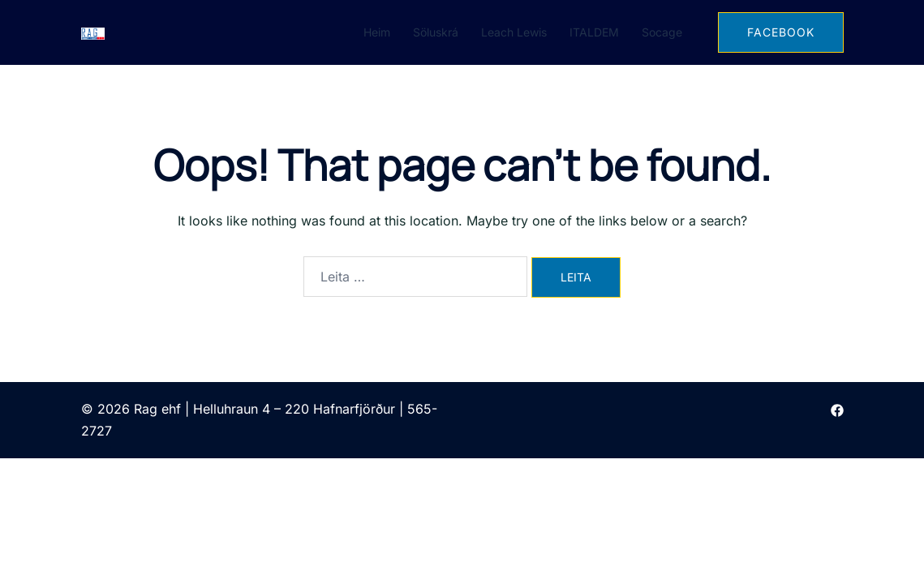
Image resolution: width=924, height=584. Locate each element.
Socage (662, 32)
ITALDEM (594, 32)
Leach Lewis (514, 32)
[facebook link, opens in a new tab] (837, 409)
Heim (377, 32)
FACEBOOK (781, 32)
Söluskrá (436, 32)
